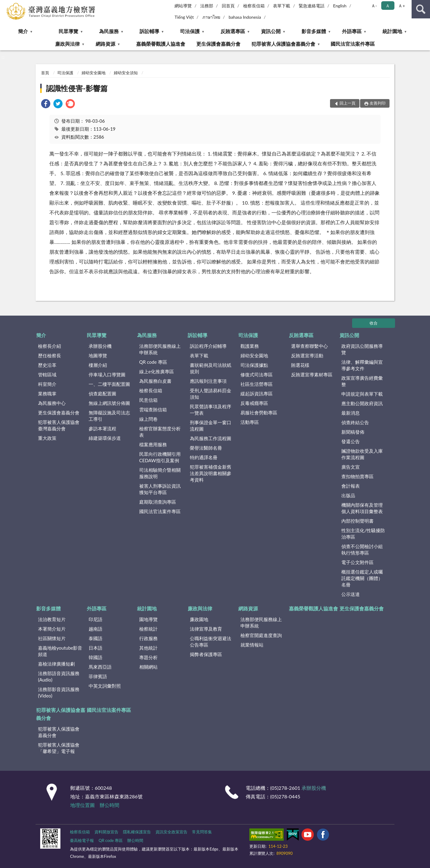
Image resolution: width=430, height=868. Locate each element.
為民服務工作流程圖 (211, 438)
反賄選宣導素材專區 (312, 374)
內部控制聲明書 (357, 521)
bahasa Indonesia (245, 17)
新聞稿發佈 (353, 432)
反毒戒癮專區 (254, 403)
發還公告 (351, 441)
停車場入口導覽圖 (107, 374)
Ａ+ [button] (401, 6)
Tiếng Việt (184, 17)
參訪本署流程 (102, 428)
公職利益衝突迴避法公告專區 (211, 641)
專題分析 (148, 657)
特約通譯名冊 (204, 457)
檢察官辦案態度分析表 (160, 432)
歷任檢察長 (50, 355)
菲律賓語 (98, 676)
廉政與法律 (67, 44)
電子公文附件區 (357, 562)
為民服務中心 (52, 403)
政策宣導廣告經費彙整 (362, 381)
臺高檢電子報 (82, 840)
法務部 (207, 6)
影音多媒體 (314, 31)
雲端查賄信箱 (153, 409)
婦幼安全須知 (126, 73)
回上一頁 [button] (347, 103)
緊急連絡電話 (312, 6)
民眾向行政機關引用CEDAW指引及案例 (160, 457)
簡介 (23, 31)
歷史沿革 (47, 365)
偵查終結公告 (355, 422)
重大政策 (47, 438)
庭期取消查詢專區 (158, 502)
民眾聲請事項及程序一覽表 (211, 410)
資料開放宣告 (106, 832)
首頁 (45, 73)
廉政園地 (199, 619)
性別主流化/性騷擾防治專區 (363, 534)
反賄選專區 (233, 31)
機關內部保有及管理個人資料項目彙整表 (362, 508)
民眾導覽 (68, 31)
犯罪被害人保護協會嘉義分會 (283, 44)
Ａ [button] (388, 6)
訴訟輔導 (149, 31)
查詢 (421, 9)
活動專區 (250, 422)
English (340, 6)
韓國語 (96, 657)
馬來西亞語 (100, 667)
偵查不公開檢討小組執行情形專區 (362, 549)
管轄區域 (47, 374)
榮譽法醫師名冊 (206, 448)
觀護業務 (250, 346)
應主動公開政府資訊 (362, 403)
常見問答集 (202, 832)
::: (5, 5)
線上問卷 (148, 419)
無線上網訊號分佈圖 (109, 403)
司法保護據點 (254, 365)
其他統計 (148, 648)
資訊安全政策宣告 (171, 832)
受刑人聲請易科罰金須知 (211, 394)
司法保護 (190, 31)
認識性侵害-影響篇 (77, 88)
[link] (46, 104)
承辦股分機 (100, 346)
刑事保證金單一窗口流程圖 (211, 426)
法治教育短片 (52, 619)
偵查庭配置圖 (102, 394)
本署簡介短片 (52, 629)
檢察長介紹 (50, 346)
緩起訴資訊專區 (257, 394)
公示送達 (351, 594)
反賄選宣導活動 (307, 355)
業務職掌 (47, 394)
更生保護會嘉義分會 (218, 44)
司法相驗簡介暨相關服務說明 (160, 473)
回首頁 (228, 6)
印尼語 (96, 619)
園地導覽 (148, 619)
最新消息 (351, 413)
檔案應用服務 (153, 444)
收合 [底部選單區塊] (374, 323)
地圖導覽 (98, 355)
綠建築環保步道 (105, 438)
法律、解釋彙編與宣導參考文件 (362, 365)
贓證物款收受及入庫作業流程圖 (362, 454)
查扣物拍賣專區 (357, 476)
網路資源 (106, 44)
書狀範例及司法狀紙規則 (211, 368)
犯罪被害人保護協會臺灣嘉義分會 (59, 425)
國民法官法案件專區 (353, 44)
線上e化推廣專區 (157, 371)
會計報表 (351, 486)
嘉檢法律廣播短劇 (56, 664)
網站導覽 (183, 6)
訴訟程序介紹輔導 (208, 346)
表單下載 (282, 6)
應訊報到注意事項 (208, 381)
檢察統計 (148, 629)
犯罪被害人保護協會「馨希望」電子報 (59, 748)
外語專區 (352, 31)
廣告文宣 (351, 467)
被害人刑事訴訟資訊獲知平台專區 (160, 489)
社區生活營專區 (257, 384)
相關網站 (148, 667)
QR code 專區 (153, 362)
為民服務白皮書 (155, 381)
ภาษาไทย (211, 17)
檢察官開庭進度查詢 (261, 635)
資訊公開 (271, 31)
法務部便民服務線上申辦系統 (160, 349)
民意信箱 (148, 400)
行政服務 (148, 638)
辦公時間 (109, 805)
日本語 (96, 648)
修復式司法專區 (257, 374)
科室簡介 (47, 384)
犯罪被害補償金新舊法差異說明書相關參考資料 (211, 473)
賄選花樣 (300, 365)
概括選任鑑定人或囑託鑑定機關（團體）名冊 (362, 578)
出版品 (348, 495)
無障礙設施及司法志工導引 (109, 416)
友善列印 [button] (378, 103)
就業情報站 (252, 645)
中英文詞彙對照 (105, 686)
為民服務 (109, 31)
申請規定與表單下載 (362, 394)
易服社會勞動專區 (259, 413)
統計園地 (392, 31)
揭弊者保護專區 (206, 654)
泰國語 (96, 638)
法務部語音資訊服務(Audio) (59, 676)
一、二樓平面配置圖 (109, 384)
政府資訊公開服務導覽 (362, 349)
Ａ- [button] (374, 6)
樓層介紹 (98, 365)
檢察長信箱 (254, 6)
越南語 (96, 629)
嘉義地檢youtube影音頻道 (60, 651)
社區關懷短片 (52, 638)
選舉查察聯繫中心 (309, 346)
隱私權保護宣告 (137, 832)
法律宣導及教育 (206, 629)
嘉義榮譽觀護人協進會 (161, 44)
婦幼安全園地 (94, 73)
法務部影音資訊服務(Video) (59, 692)
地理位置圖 (83, 805)
